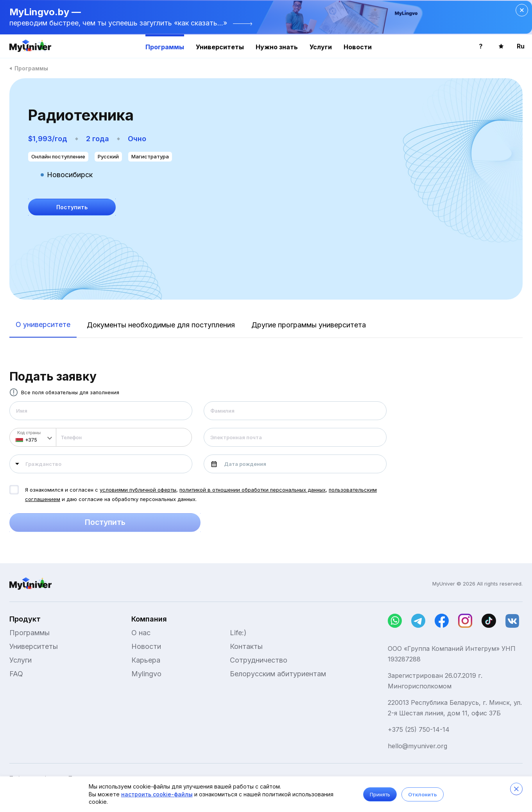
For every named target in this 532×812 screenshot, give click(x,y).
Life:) (238, 633)
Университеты (220, 47)
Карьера (146, 660)
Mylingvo (146, 674)
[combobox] (101, 464)
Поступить (105, 523)
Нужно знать (277, 47)
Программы (165, 47)
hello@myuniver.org (417, 746)
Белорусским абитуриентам (278, 674)
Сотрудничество (259, 660)
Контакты (246, 646)
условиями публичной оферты (138, 490)
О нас (141, 633)
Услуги (321, 47)
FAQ (16, 674)
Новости (358, 47)
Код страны (29, 433)
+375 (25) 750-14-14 (419, 729)
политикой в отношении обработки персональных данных (253, 490)
